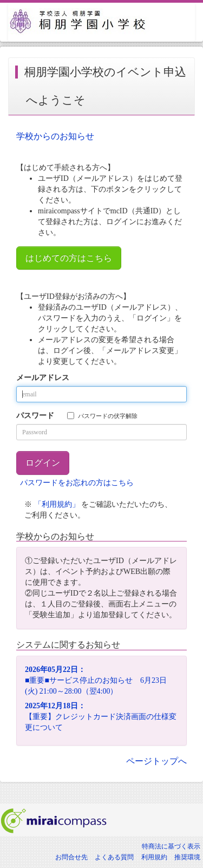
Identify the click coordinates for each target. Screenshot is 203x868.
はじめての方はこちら (69, 258)
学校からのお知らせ (55, 136)
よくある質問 (114, 857)
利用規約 (154, 857)
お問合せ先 (71, 857)
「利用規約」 (57, 504)
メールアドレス (43, 378)
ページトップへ (156, 761)
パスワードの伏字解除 (102, 416)
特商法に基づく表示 (171, 846)
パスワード (35, 416)
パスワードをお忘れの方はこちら (77, 483)
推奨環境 (187, 857)
